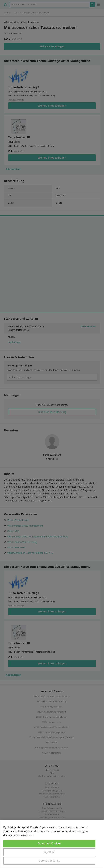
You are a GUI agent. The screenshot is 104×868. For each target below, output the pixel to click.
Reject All (49, 852)
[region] (52, 844)
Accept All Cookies (49, 843)
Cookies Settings (49, 861)
